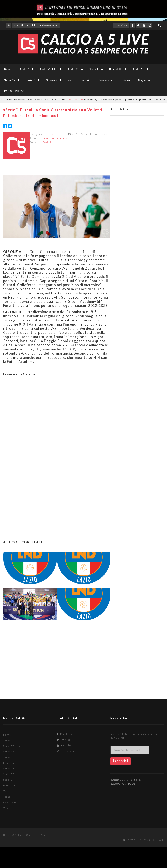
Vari (70, 80)
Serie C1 (139, 70)
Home (8, 70)
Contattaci (32, 835)
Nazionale (106, 80)
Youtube (64, 745)
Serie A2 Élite (49, 70)
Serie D (31, 80)
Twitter (64, 740)
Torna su (46, 835)
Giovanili (52, 80)
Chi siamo (18, 835)
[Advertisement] (54, 420)
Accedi (18, 25)
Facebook (64, 734)
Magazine (144, 80)
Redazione (121, 25)
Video (126, 80)
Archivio (32, 25)
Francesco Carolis (55, 138)
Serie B (94, 70)
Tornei (85, 80)
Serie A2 (73, 70)
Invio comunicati (49, 25)
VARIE (47, 142)
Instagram (65, 751)
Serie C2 (10, 80)
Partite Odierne (14, 91)
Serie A (25, 70)
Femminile (116, 70)
